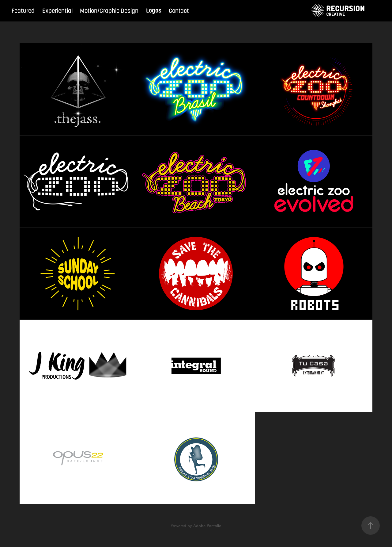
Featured (23, 11)
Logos (154, 11)
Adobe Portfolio (207, 526)
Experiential (57, 11)
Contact (179, 11)
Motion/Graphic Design (109, 11)
